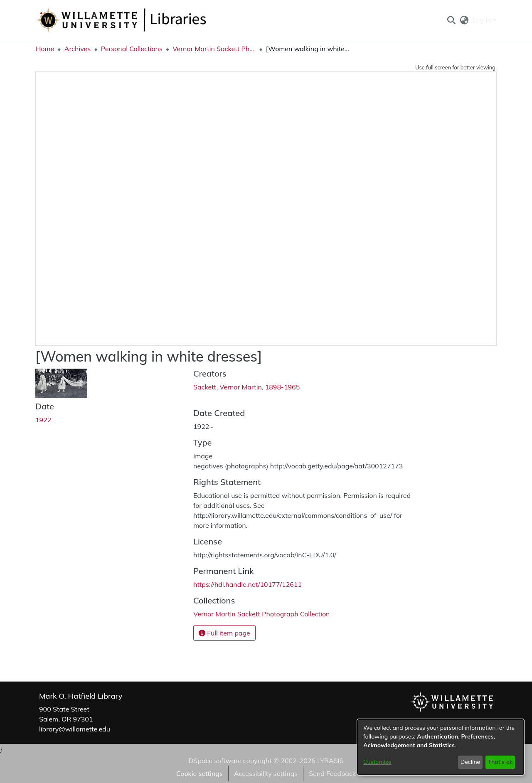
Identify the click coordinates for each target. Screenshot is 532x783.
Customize (377, 762)
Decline (470, 762)
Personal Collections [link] (132, 49)
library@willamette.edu (75, 729)
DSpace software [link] (215, 761)
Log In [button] (483, 20)
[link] (261, 614)
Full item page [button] (224, 633)
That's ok (500, 762)
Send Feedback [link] (332, 773)
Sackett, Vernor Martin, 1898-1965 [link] (246, 387)
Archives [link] (78, 49)
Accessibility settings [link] (266, 773)
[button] (451, 20)
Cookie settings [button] (199, 773)
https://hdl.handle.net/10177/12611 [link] (248, 584)
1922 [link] (43, 420)
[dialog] (441, 747)
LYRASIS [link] (330, 761)
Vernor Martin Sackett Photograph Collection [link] (214, 49)
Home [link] (45, 49)
